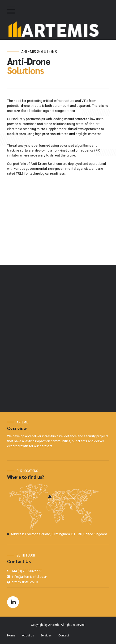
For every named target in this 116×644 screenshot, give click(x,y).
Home (11, 635)
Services (46, 635)
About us (28, 635)
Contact (64, 635)
